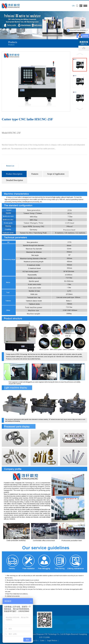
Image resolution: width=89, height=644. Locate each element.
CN (73, 6)
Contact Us (34, 641)
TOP (84, 49)
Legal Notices (52, 641)
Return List (10, 166)
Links (42, 641)
